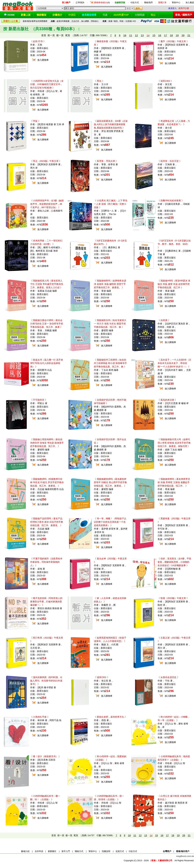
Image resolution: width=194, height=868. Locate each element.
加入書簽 (190, 3)
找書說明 (106, 851)
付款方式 (135, 3)
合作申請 (39, 851)
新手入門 (66, 851)
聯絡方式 (79, 851)
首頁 (44, 36)
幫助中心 (176, 3)
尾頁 (68, 36)
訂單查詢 (80, 3)
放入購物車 (43, 60)
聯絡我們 (148, 3)
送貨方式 (120, 851)
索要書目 (52, 851)
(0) (102, 3)
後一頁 (60, 36)
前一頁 (51, 36)
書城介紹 (25, 851)
